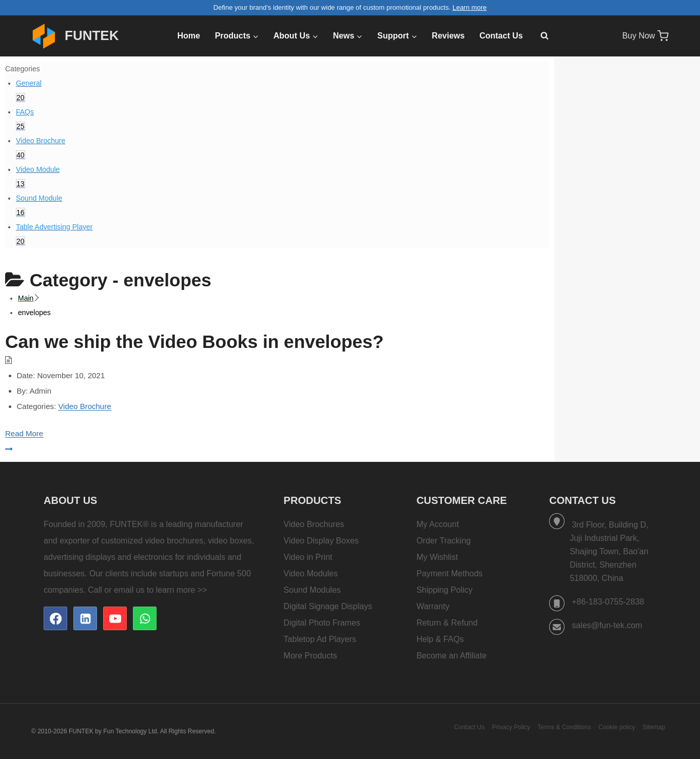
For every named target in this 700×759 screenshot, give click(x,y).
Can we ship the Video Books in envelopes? (198, 342)
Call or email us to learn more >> (147, 590)
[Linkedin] (85, 618)
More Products (310, 656)
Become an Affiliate (451, 656)
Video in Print (308, 557)
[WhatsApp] (145, 618)
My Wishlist (437, 557)
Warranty (433, 606)
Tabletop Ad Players (320, 639)
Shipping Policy (444, 590)
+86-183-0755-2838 (608, 602)
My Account (437, 524)
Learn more (470, 7)
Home (188, 36)
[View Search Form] (539, 36)
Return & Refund (447, 623)
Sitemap (654, 727)
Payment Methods (449, 573)
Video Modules (311, 573)
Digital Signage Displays (328, 606)
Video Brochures (314, 524)
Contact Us (501, 36)
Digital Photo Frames (322, 623)
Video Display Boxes (321, 541)
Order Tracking (443, 541)
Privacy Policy (511, 727)
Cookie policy (617, 727)
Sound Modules (312, 590)
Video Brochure (84, 406)
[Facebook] (55, 618)
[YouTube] (115, 618)
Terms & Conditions (565, 727)
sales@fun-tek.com (607, 625)
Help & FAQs (440, 639)
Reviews (448, 36)
